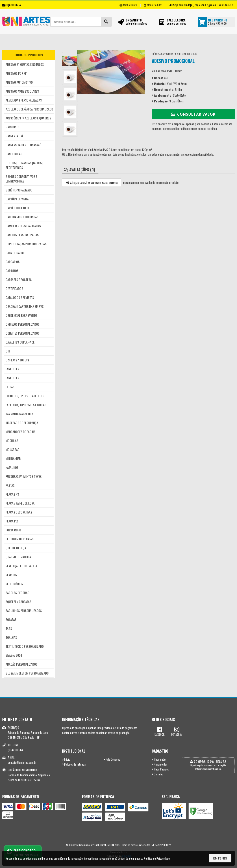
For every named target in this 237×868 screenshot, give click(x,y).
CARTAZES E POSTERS (19, 279)
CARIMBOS (12, 271)
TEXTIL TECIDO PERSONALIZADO (25, 646)
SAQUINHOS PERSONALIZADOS (24, 610)
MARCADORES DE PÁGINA (20, 432)
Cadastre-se (225, 5)
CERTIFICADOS (14, 288)
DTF (8, 351)
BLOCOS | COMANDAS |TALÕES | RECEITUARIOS (24, 165)
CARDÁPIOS (13, 262)
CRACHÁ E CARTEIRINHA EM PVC (25, 306)
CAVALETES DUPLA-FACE (20, 342)
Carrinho (158, 774)
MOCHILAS (12, 440)
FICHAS (10, 387)
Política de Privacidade (157, 858)
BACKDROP (12, 127)
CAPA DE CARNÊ (15, 253)
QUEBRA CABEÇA (16, 548)
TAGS (9, 628)
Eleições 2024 (14, 655)
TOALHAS (11, 637)
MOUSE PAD (13, 449)
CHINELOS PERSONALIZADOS (23, 324)
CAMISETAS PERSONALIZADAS (23, 226)
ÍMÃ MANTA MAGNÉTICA (19, 414)
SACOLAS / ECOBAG (17, 593)
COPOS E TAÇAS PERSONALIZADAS (26, 244)
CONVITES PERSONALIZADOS (23, 333)
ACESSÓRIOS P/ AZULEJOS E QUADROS (28, 118)
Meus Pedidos (153, 5)
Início (155, 54)
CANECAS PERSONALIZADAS (22, 235)
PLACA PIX (12, 521)
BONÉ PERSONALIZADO (19, 190)
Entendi (220, 858)
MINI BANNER (13, 458)
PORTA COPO (13, 530)
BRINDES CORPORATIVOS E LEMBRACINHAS (21, 179)
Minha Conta (128, 5)
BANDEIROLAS (14, 154)
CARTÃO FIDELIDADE (18, 208)
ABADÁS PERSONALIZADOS (22, 664)
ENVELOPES (12, 369)
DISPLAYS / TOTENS (17, 360)
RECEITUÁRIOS (14, 584)
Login (209, 5)
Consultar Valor (193, 114)
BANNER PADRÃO (15, 136)
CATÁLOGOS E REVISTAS (20, 297)
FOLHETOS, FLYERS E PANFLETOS (25, 396)
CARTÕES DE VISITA (17, 199)
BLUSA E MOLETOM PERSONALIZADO (27, 673)
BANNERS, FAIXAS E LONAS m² (23, 145)
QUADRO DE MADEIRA (18, 557)
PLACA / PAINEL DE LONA (20, 503)
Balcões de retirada (74, 764)
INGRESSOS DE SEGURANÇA (22, 423)
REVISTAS (11, 575)
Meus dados (159, 759)
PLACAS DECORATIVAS (19, 512)
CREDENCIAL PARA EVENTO (21, 315)
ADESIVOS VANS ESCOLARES (22, 91)
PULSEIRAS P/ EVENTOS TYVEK (24, 476)
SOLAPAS (11, 619)
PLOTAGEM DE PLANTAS (20, 539)
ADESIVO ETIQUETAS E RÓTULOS (25, 64)
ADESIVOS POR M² (16, 73)
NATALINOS (12, 467)
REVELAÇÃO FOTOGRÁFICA (21, 566)
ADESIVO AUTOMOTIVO (19, 82)
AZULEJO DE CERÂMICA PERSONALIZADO (29, 109)
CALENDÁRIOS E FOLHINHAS (22, 217)
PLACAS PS (12, 494)
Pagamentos (160, 764)
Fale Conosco (112, 759)
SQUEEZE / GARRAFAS (18, 602)
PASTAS (10, 485)
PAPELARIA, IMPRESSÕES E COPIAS (26, 405)
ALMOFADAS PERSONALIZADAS (24, 100)
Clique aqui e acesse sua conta (92, 183)
